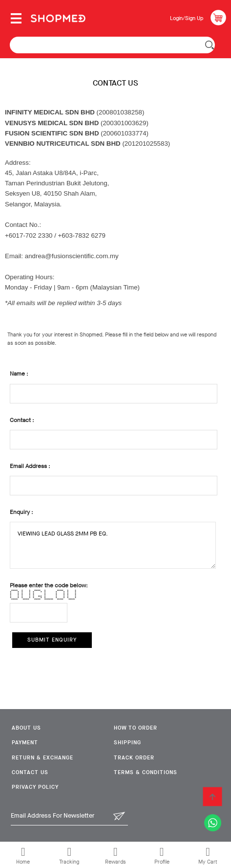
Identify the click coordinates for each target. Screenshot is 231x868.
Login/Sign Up (187, 18)
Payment (25, 743)
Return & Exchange (42, 758)
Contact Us (30, 772)
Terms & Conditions (146, 772)
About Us (26, 728)
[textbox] (112, 45)
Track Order (134, 758)
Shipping (127, 743)
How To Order (136, 728)
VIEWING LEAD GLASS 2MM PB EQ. (113, 545)
